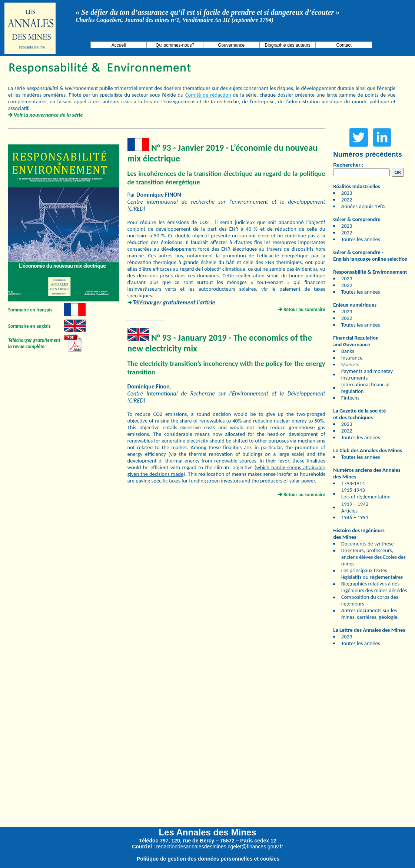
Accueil (119, 45)
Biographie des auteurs (287, 45)
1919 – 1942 (355, 504)
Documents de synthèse (368, 544)
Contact (344, 45)
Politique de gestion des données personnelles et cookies (208, 859)
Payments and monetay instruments (367, 374)
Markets (350, 364)
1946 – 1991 (355, 517)
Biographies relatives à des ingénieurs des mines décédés (374, 587)
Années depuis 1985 (363, 206)
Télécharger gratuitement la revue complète (34, 343)
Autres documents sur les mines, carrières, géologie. (370, 614)
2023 (347, 193)
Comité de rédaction (208, 95)
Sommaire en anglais (29, 326)
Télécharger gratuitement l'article (174, 302)
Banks (348, 351)
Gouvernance (231, 45)
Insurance (352, 358)
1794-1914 (353, 483)
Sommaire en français (30, 310)
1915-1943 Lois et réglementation (366, 493)
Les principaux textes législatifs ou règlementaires (372, 574)
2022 (347, 200)
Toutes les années (361, 239)
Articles (349, 511)
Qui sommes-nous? (175, 45)
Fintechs (350, 398)
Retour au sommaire (304, 309)
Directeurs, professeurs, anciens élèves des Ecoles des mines (373, 557)
